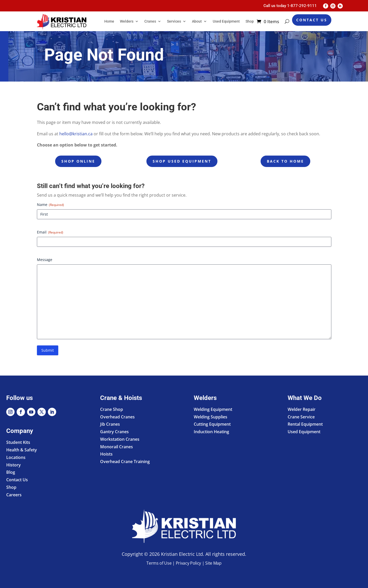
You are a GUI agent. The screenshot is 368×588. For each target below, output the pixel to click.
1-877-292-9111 (302, 6)
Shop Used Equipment (182, 161)
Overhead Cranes (117, 417)
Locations (16, 457)
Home (109, 21)
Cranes (150, 21)
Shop (250, 21)
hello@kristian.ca (76, 134)
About (197, 21)
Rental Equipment (305, 424)
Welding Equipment (213, 409)
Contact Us (312, 20)
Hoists (106, 454)
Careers (14, 495)
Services (174, 21)
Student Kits (18, 442)
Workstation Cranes (120, 439)
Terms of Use (159, 563)
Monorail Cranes (117, 447)
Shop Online (78, 161)
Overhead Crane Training (125, 462)
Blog (11, 472)
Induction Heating (211, 432)
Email (50, 232)
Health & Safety (22, 450)
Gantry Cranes (114, 432)
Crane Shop (112, 409)
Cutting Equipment (212, 424)
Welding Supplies (211, 417)
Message (45, 260)
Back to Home (285, 161)
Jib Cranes (110, 424)
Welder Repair (302, 409)
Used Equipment (226, 21)
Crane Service (301, 417)
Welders (127, 21)
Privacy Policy (189, 563)
